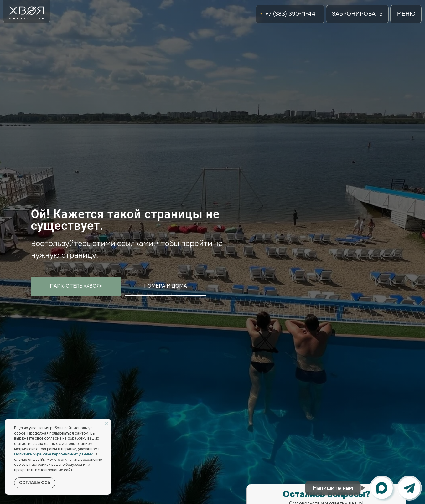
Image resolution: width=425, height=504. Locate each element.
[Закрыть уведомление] (106, 424)
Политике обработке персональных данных (53, 454)
